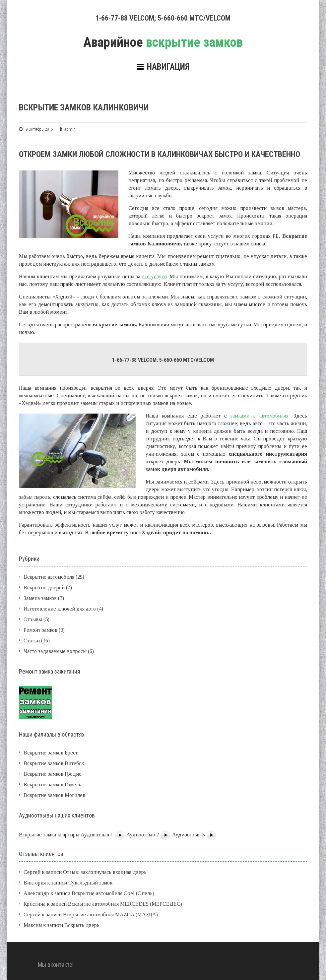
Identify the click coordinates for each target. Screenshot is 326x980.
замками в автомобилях (259, 416)
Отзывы (33, 619)
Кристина (34, 904)
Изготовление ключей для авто (60, 609)
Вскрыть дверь (82, 925)
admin (70, 129)
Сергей (32, 915)
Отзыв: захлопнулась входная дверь (105, 872)
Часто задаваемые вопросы (55, 651)
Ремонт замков (40, 630)
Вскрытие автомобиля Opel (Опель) (113, 893)
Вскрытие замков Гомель (52, 784)
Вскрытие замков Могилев (54, 795)
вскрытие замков (163, 42)
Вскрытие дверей (44, 588)
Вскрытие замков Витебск (54, 763)
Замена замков (40, 598)
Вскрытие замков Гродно (53, 774)
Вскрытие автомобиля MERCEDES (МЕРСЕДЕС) (125, 904)
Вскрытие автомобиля (49, 577)
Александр (36, 893)
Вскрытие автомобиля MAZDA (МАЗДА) (110, 915)
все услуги (154, 276)
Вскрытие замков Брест (51, 753)
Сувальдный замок (90, 883)
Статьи (32, 641)
